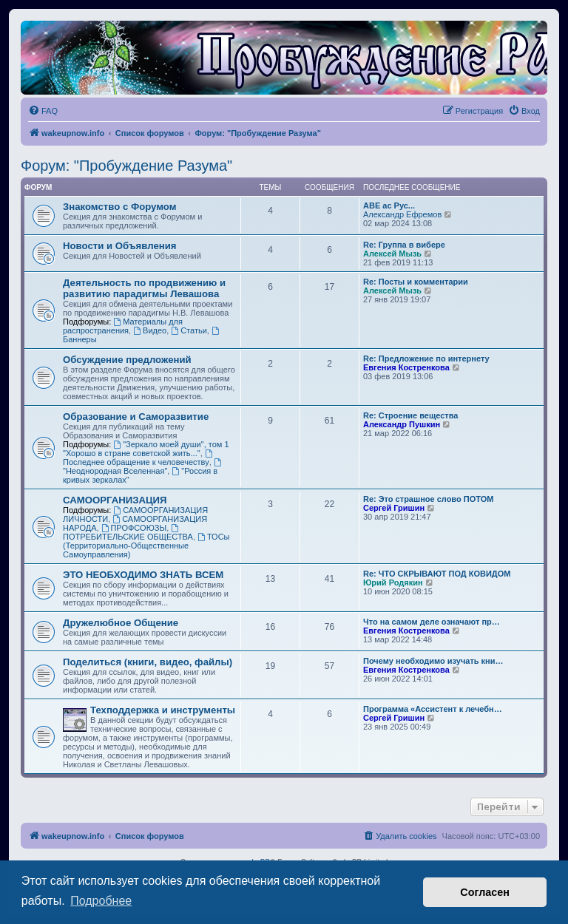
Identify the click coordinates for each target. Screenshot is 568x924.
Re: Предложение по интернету (426, 359)
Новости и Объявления (120, 246)
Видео (150, 330)
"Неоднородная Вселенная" (143, 467)
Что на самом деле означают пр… (432, 622)
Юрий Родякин (393, 582)
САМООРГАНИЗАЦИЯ (115, 500)
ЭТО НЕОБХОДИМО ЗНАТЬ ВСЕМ (143, 575)
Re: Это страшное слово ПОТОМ (428, 499)
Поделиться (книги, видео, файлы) (148, 662)
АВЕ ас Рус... (389, 205)
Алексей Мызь (392, 254)
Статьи (189, 330)
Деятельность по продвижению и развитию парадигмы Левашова (144, 288)
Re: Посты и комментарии (416, 282)
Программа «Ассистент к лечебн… (433, 709)
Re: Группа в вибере (404, 245)
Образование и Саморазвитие (136, 417)
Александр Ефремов (402, 214)
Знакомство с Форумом (119, 207)
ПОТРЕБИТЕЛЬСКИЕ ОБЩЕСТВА (128, 533)
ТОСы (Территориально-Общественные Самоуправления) (146, 546)
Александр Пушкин (402, 424)
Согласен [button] (485, 892)
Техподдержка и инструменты (163, 710)
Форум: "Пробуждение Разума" (126, 166)
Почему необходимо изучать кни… (433, 661)
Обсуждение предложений (127, 360)
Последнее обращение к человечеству (139, 458)
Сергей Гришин (394, 508)
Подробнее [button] (101, 901)
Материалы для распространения (123, 326)
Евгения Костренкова (406, 367)
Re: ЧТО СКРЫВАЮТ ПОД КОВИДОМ (437, 574)
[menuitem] (43, 111)
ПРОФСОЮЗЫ (134, 528)
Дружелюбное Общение (121, 623)
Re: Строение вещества (410, 415)
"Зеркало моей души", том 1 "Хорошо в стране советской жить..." (146, 449)
